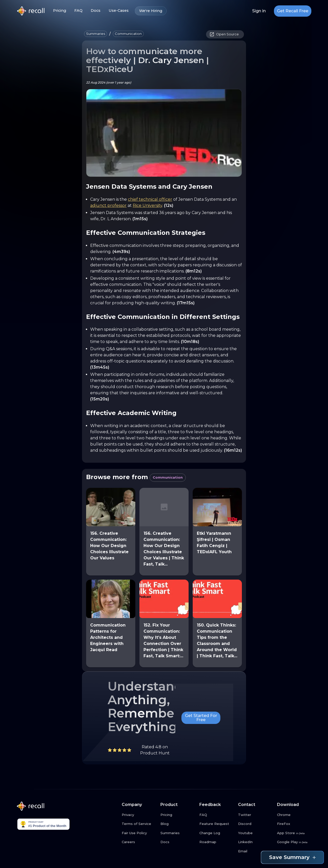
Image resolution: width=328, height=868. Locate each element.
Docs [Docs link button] (96, 11)
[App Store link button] (294, 833)
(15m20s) (100, 399)
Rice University (147, 205)
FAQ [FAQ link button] (78, 11)
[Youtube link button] (255, 833)
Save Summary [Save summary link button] (292, 857)
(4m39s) (121, 252)
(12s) (169, 205)
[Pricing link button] (178, 815)
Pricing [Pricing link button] (60, 11)
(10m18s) (190, 342)
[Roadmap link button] (217, 842)
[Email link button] (255, 851)
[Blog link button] (178, 824)
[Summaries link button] (178, 833)
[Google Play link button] (294, 842)
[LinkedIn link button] (255, 842)
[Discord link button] (255, 824)
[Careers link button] (139, 842)
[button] (96, 34)
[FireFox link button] (294, 824)
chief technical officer (150, 199)
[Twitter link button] (255, 815)
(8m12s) (194, 271)
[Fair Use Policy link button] (139, 833)
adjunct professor (108, 205)
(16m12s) (233, 450)
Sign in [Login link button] (259, 11)
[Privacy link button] (139, 815)
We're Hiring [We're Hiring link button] (151, 11)
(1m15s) (140, 219)
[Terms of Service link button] (139, 824)
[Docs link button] (178, 842)
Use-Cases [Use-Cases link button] (119, 11)
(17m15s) (186, 303)
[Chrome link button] (294, 815)
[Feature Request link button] (217, 824)
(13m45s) (100, 367)
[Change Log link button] (217, 833)
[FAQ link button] (217, 815)
